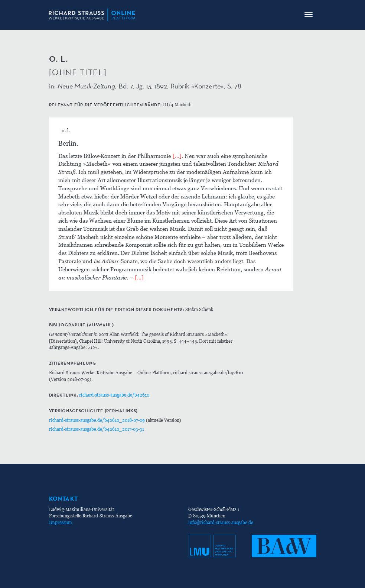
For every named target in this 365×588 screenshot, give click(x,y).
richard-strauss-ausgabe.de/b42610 (114, 395)
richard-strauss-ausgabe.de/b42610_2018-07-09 (97, 420)
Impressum (61, 522)
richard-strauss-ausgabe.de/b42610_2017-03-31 (97, 429)
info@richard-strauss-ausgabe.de (221, 522)
